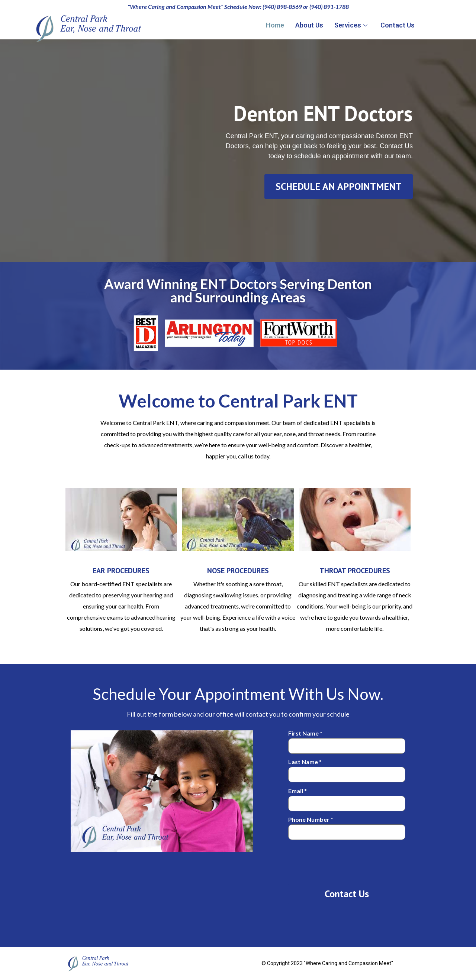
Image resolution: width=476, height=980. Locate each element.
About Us (309, 25)
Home (275, 25)
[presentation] (345, 860)
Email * (347, 797)
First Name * (347, 740)
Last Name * (347, 768)
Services (352, 25)
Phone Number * (347, 826)
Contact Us (398, 25)
